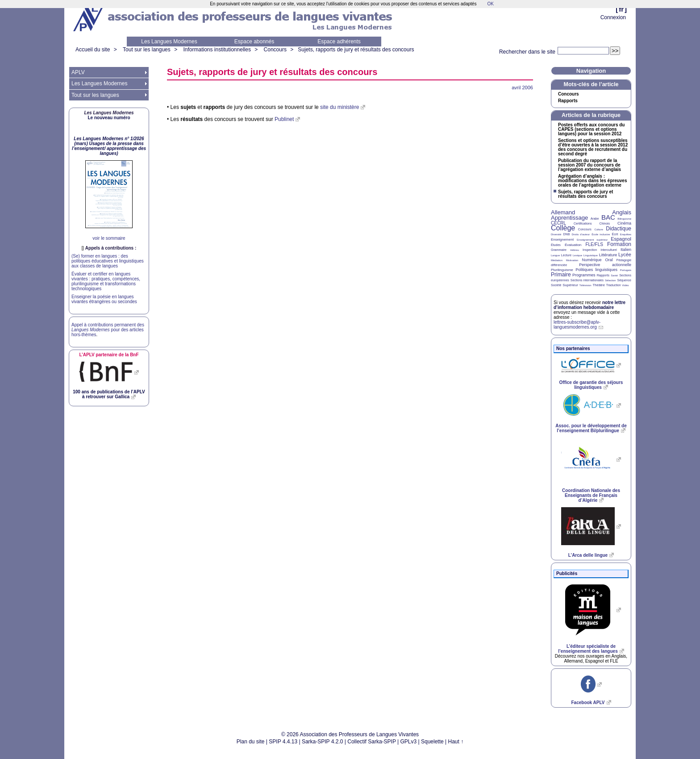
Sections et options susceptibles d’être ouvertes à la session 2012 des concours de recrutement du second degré (593, 147)
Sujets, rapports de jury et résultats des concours (356, 50)
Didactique (619, 229)
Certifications (583, 223)
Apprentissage (569, 218)
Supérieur (570, 285)
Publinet (284, 119)
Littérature (608, 255)
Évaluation (573, 245)
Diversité (556, 234)
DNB (567, 234)
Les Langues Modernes (169, 42)
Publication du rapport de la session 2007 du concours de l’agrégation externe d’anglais (590, 165)
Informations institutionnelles (217, 50)
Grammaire (559, 250)
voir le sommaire (109, 238)
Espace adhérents (339, 42)
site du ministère (340, 107)
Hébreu (575, 250)
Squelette (432, 742)
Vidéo (625, 285)
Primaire (561, 275)
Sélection (610, 280)
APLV (78, 72)
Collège (563, 228)
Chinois (605, 223)
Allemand (563, 212)
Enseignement (562, 240)
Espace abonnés (254, 42)
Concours (275, 50)
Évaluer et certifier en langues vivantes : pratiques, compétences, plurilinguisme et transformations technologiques (106, 281)
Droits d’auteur (581, 234)
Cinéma (624, 223)
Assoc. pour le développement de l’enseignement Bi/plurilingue (591, 428)
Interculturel (609, 250)
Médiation (557, 260)
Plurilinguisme (562, 270)
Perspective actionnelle (605, 265)
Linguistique (591, 255)
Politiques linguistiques (596, 270)
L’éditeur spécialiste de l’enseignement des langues (588, 649)
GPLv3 (409, 742)
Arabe (595, 219)
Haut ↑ (456, 742)
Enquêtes (626, 234)
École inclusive (601, 234)
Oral (609, 260)
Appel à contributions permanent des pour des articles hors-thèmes (108, 330)
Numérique (592, 260)
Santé (614, 275)
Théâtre (599, 285)
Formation (619, 244)
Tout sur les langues (147, 50)
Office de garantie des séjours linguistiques (591, 385)
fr (621, 9)
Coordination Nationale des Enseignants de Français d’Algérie (591, 495)
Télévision (585, 285)
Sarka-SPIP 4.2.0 (323, 742)
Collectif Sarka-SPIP (372, 742)
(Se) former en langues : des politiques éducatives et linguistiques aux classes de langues (108, 261)
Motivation (572, 260)
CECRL (558, 223)
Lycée (625, 254)
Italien (626, 250)
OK (490, 4)
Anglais (622, 212)
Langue (555, 255)
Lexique (577, 255)
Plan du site (251, 742)
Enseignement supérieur (592, 240)
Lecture (566, 255)
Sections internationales (587, 280)
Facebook (588, 703)
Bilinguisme (624, 219)
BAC (608, 217)
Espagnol (621, 239)
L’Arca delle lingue (588, 555)
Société (556, 285)
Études (556, 245)
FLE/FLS (594, 244)
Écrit (615, 234)
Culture (598, 229)
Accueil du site (93, 50)
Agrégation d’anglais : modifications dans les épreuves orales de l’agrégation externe (593, 181)
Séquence (624, 280)
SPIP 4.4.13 (283, 742)
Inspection (590, 250)
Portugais (626, 270)
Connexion (613, 17)
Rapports (568, 101)
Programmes (584, 275)
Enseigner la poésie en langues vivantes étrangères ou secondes (104, 299)
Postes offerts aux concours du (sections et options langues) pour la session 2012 (591, 129)
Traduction (614, 285)
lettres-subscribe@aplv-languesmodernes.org (577, 325)
